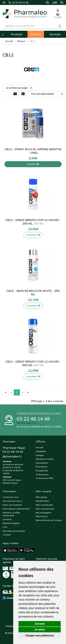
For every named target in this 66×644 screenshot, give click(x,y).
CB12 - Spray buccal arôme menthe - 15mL (33, 151)
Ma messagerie (43, 513)
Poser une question (12, 505)
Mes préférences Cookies (49, 520)
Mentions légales (11, 523)
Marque (21, 41)
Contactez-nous (11, 497)
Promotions (42, 467)
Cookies (7, 535)
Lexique (40, 455)
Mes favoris (42, 516)
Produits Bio (42, 471)
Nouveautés (42, 463)
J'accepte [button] (40, 624)
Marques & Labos (45, 459)
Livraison (7, 519)
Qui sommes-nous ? (13, 501)
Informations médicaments (16, 509)
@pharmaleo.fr (12, 457)
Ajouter (33, 164)
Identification (42, 501)
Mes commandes (44, 505)
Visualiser (33, 235)
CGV (5, 527)
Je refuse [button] (40, 630)
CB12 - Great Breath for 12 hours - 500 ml (33, 363)
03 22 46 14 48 (33, 419)
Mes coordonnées (45, 509)
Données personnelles (14, 531)
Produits (17, 34)
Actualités (41, 451)
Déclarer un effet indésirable (11, 514)
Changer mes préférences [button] (40, 636)
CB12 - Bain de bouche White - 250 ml (33, 293)
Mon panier (42, 497)
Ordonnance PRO (45, 478)
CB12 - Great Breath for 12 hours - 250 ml (33, 222)
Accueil (9, 41)
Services (55, 34)
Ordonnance (42, 475)
